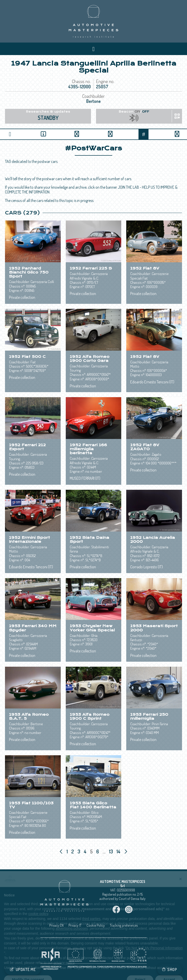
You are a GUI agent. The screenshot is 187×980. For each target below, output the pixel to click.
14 (119, 851)
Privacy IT (75, 925)
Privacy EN (56, 925)
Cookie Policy (96, 925)
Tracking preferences (124, 925)
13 (111, 851)
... (104, 851)
